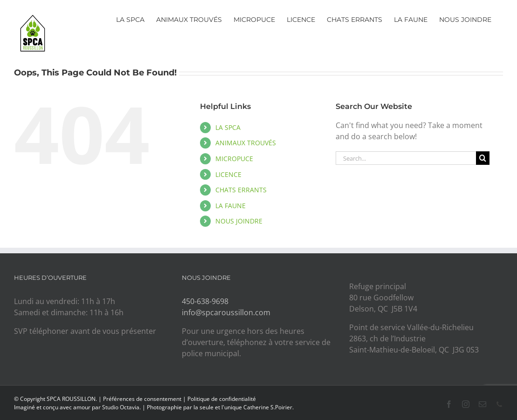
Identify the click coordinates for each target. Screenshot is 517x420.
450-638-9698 (205, 301)
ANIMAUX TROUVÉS (246, 143)
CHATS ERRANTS (241, 190)
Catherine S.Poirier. (269, 407)
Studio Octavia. (122, 407)
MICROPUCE (234, 159)
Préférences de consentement (142, 399)
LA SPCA (228, 127)
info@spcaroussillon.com (226, 312)
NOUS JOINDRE (239, 221)
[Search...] (406, 158)
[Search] (483, 158)
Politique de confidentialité (222, 399)
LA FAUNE (231, 206)
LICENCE (228, 174)
